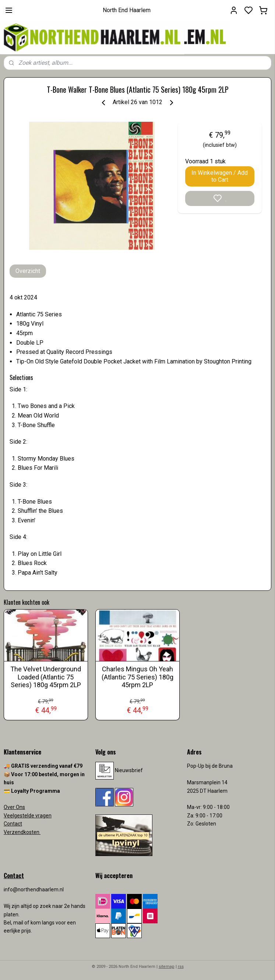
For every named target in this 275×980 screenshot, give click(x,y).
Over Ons (14, 807)
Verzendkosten (22, 832)
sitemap (167, 967)
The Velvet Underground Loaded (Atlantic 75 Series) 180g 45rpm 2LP (46, 677)
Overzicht (28, 271)
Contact (13, 824)
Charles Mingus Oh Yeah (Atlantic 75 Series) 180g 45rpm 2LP (137, 677)
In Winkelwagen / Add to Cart (220, 176)
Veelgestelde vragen (28, 816)
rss (181, 967)
